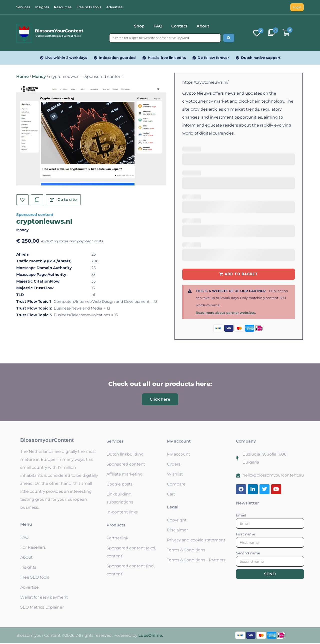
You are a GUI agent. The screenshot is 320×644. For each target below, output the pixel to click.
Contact (179, 26)
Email (241, 515)
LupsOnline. (151, 635)
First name (245, 534)
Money (39, 77)
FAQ (158, 26)
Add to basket (241, 274)
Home (22, 77)
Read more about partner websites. (226, 313)
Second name (248, 553)
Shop (139, 26)
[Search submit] (229, 38)
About (203, 26)
